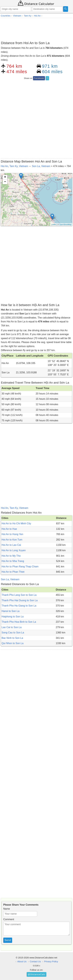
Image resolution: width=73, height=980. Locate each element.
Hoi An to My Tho (11, 556)
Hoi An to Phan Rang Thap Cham (20, 567)
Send (8, 940)
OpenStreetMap (65, 224)
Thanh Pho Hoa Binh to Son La (19, 622)
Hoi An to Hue (9, 529)
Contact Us (35, 962)
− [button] (5, 182)
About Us (22, 962)
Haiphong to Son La (13, 617)
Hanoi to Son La (11, 611)
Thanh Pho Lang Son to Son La (19, 595)
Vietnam (24, 166)
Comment (9, 919)
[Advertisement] (36, 29)
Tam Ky (14, 166)
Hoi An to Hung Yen (12, 534)
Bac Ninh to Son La (12, 638)
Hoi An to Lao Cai (11, 545)
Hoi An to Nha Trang (13, 561)
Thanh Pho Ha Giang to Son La (19, 606)
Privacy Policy (51, 962)
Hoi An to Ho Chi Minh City (16, 523)
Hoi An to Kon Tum (12, 540)
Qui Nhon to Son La (13, 643)
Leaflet (54, 224)
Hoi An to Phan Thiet (13, 572)
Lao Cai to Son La (12, 627)
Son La (36, 166)
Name (7, 909)
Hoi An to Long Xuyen (14, 550)
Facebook (39, 78)
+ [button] (5, 177)
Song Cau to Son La (13, 633)
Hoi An (4, 166)
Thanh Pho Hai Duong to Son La (20, 600)
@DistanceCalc (36, 974)
